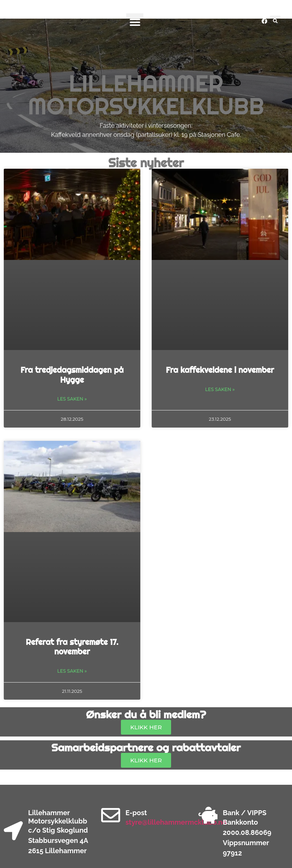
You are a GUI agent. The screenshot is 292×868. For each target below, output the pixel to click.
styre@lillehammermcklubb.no (176, 822)
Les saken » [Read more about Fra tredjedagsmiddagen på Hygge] (72, 399)
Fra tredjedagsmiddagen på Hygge (72, 375)
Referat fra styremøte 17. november (72, 647)
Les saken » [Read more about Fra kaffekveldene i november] (220, 389)
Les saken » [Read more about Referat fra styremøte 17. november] (72, 671)
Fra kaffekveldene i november (220, 370)
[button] (135, 22)
